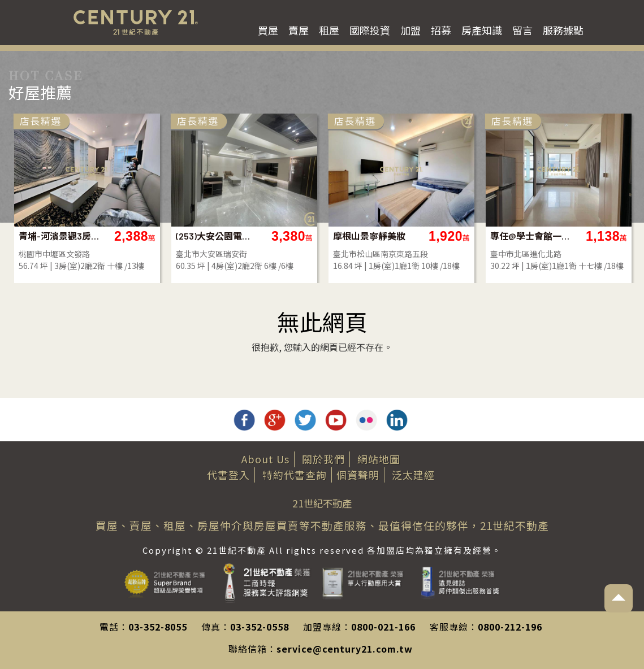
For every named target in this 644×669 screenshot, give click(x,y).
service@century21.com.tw (345, 649)
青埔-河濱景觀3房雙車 (60, 236)
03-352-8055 (158, 627)
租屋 (329, 30)
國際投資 (370, 30)
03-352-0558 (260, 627)
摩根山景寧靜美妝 (369, 236)
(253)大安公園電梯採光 (217, 236)
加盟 (410, 30)
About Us (265, 459)
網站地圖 (379, 459)
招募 (441, 30)
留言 (522, 30)
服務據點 (563, 30)
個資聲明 (358, 475)
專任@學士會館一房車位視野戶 (531, 236)
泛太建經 (413, 475)
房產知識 (482, 30)
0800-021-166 (383, 627)
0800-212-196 (510, 627)
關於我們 (323, 459)
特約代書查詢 (295, 475)
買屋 (268, 30)
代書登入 (228, 475)
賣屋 (299, 30)
